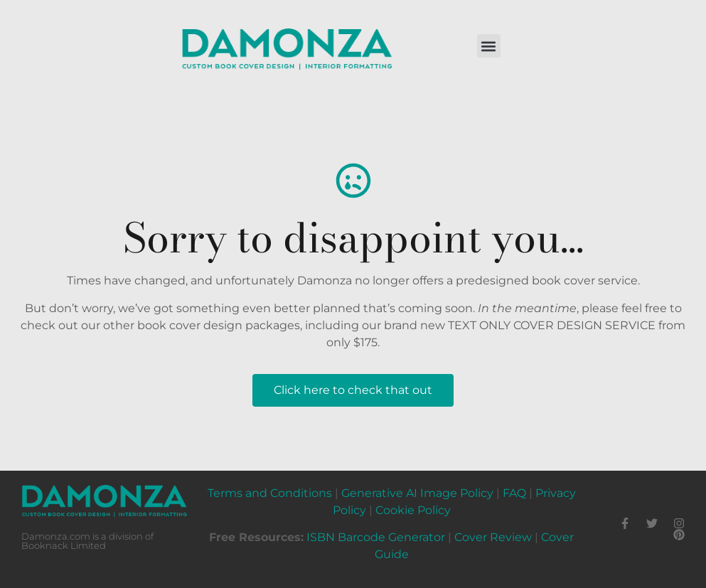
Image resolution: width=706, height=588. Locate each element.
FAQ (514, 493)
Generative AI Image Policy (417, 493)
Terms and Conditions (270, 493)
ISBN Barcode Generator (376, 537)
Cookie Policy (413, 510)
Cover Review (493, 537)
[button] (489, 46)
